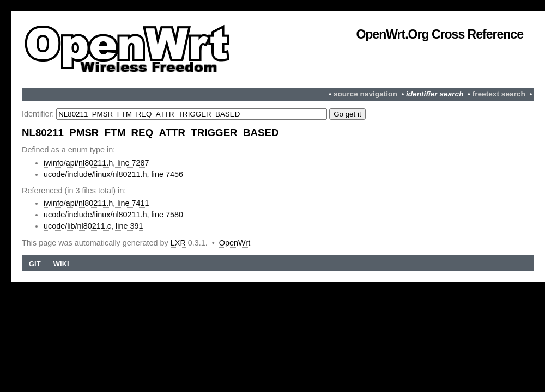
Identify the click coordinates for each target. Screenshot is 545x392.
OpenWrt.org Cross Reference (440, 34)
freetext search (499, 94)
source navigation (365, 94)
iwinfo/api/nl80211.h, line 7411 (96, 203)
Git (35, 264)
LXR (178, 243)
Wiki (61, 264)
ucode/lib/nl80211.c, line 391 (93, 226)
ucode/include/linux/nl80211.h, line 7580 (113, 215)
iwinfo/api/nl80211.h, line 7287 (96, 163)
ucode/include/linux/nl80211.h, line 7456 (113, 174)
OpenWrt (235, 243)
